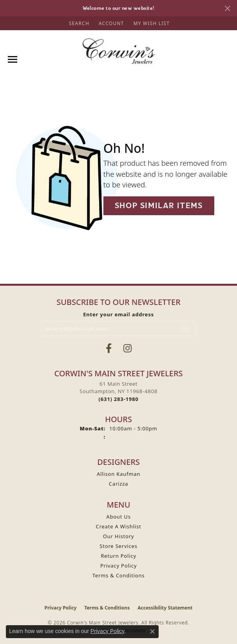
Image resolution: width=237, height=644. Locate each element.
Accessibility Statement (165, 608)
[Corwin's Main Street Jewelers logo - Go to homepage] (118, 51)
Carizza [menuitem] (118, 484)
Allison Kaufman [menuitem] (118, 474)
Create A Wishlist (119, 526)
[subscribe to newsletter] (185, 328)
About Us (118, 517)
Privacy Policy (118, 566)
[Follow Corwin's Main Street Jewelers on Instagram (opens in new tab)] (128, 348)
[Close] (227, 8)
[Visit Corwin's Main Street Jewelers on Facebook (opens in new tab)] (109, 348)
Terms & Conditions (119, 575)
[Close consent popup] (152, 631)
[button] (78, 23)
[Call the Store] (119, 399)
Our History (119, 536)
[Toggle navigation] (13, 59)
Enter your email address (118, 314)
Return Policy (118, 556)
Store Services (118, 546)
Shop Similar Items (159, 206)
